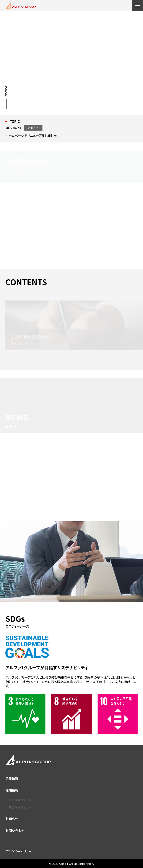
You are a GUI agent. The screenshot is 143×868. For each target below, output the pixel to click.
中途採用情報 (20, 807)
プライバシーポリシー (18, 851)
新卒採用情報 (20, 800)
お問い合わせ (15, 830)
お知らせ (12, 819)
